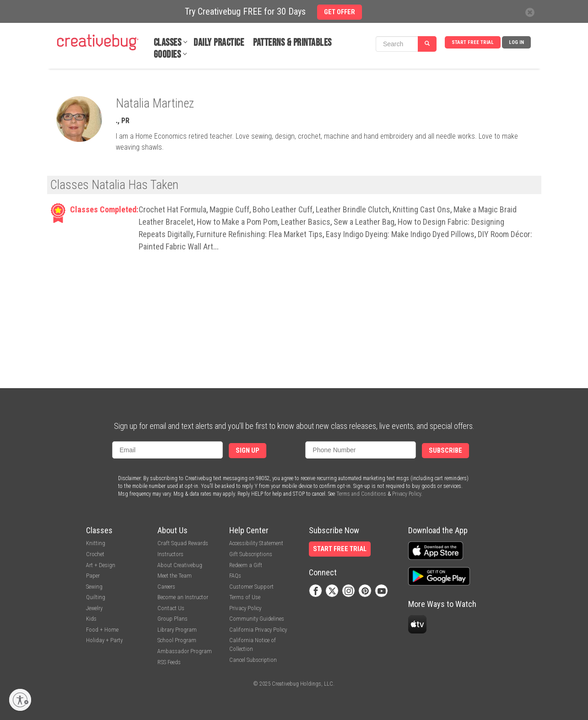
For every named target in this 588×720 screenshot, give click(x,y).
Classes (168, 43)
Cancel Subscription (253, 660)
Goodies (167, 55)
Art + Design (101, 565)
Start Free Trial (473, 42)
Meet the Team (175, 576)
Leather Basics (306, 222)
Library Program (177, 630)
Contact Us (171, 608)
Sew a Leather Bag (364, 222)
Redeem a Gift (246, 565)
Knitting (96, 543)
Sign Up (248, 451)
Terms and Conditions (361, 494)
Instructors (170, 554)
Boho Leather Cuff (283, 209)
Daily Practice (219, 43)
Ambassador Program (185, 651)
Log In (516, 42)
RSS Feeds (169, 662)
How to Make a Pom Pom (237, 222)
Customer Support (251, 587)
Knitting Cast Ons (421, 209)
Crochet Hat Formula (173, 209)
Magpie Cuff (229, 209)
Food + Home (102, 630)
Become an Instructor (183, 597)
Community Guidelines (257, 619)
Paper (93, 576)
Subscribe (445, 451)
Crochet (95, 554)
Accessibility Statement (256, 543)
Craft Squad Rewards (183, 543)
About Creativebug (180, 565)
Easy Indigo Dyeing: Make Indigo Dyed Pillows (400, 234)
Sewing (94, 587)
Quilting (96, 597)
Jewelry (94, 608)
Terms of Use (245, 597)
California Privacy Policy (258, 630)
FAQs (235, 576)
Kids (91, 619)
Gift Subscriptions (251, 554)
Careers (166, 587)
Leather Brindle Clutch (353, 209)
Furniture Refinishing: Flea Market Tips (259, 234)
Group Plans (173, 619)
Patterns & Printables (292, 43)
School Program (177, 640)
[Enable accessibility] (20, 700)
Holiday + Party (104, 640)
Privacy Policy (407, 494)
